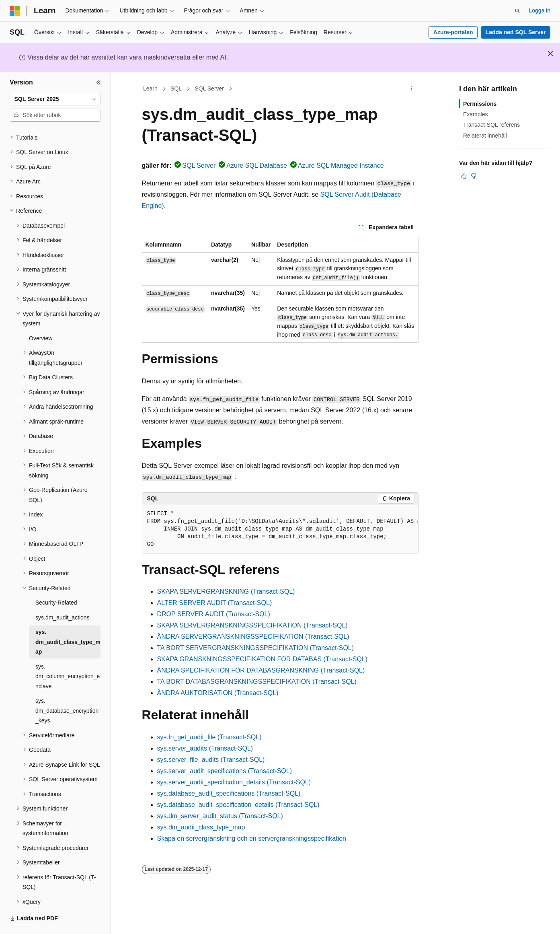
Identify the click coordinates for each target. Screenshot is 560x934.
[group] (280, 529)
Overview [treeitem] (41, 316)
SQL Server (209, 88)
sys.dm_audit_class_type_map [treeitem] (68, 620)
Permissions (480, 104)
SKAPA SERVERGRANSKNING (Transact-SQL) (226, 591)
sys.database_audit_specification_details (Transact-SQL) (238, 805)
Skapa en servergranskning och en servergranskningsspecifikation (252, 838)
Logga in (539, 10)
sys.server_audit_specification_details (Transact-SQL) (234, 782)
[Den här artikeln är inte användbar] (474, 176)
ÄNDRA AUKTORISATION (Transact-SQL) (218, 693)
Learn (150, 88)
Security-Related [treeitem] (56, 580)
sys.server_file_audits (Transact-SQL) (211, 760)
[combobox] (55, 99)
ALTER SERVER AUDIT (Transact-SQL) (215, 603)
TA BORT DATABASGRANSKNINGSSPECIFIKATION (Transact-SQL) (257, 682)
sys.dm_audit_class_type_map (201, 827)
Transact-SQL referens (491, 125)
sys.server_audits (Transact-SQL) (205, 748)
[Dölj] (98, 82)
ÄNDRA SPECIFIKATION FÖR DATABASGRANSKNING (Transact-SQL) (261, 670)
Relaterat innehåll (485, 136)
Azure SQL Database (257, 166)
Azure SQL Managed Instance (341, 166)
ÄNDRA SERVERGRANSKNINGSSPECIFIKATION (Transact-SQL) (253, 637)
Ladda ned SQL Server (516, 32)
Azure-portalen (453, 32)
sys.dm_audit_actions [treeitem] (63, 595)
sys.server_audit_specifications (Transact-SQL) (225, 771)
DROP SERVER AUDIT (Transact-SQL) (214, 614)
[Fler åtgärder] (411, 89)
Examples (475, 114)
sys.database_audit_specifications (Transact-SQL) (229, 793)
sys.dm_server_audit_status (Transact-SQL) (220, 816)
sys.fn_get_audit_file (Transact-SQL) (209, 737)
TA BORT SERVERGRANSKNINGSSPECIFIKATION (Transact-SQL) (256, 648)
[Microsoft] (15, 11)
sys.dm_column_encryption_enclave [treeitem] (68, 654)
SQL (176, 88)
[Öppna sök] (517, 11)
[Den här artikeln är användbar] (464, 176)
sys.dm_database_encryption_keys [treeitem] (67, 688)
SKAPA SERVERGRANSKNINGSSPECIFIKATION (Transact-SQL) (252, 625)
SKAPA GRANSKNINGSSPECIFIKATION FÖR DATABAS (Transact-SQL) (263, 659)
